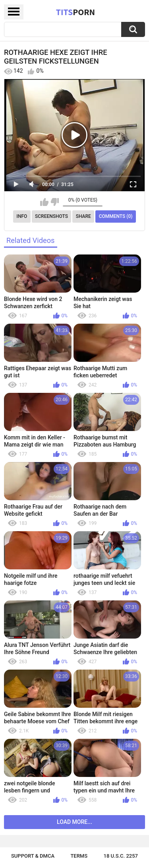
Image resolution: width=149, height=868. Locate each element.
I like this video (44, 202)
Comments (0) (116, 216)
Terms (79, 856)
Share (83, 216)
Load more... (74, 822)
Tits (75, 12)
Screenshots (51, 216)
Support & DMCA (33, 856)
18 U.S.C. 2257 (121, 856)
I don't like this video (55, 202)
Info (22, 216)
